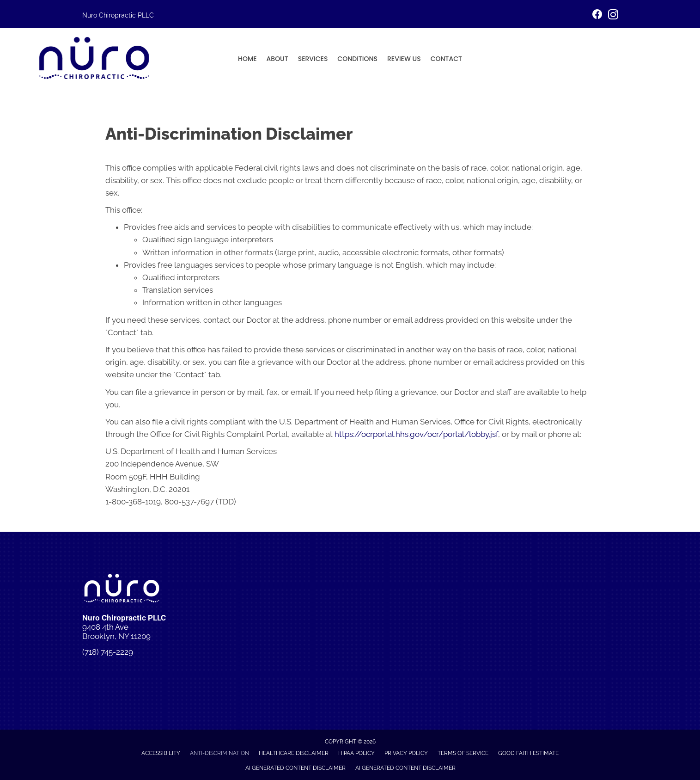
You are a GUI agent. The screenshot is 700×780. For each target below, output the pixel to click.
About (277, 59)
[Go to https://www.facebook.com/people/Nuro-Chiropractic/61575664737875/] (597, 15)
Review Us (404, 59)
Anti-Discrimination (219, 753)
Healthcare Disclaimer (294, 753)
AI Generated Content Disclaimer (295, 768)
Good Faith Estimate (528, 753)
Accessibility (161, 753)
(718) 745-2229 (108, 652)
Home (247, 59)
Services (313, 59)
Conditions (357, 59)
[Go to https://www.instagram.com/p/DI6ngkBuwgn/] (613, 16)
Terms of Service (463, 753)
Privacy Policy (406, 753)
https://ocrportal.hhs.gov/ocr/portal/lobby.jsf (416, 434)
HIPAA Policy (356, 753)
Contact (446, 59)
